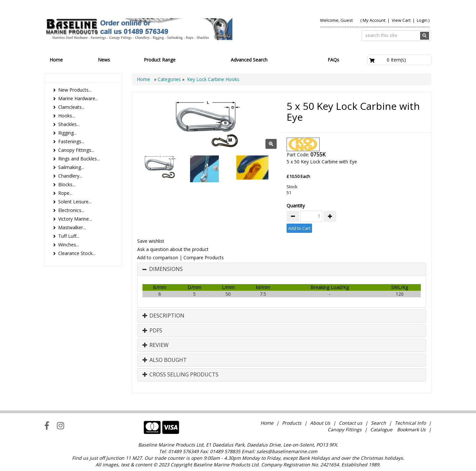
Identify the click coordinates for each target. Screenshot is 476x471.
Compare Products (204, 257)
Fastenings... (71, 141)
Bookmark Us (411, 429)
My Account (374, 20)
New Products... (75, 90)
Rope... (65, 193)
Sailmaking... (71, 167)
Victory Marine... (75, 219)
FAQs (333, 60)
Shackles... (69, 124)
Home (56, 60)
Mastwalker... (72, 227)
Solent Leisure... (75, 202)
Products (292, 423)
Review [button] (156, 345)
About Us (320, 423)
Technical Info (410, 423)
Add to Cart (299, 228)
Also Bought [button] (165, 360)
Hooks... (67, 116)
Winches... (69, 245)
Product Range (160, 60)
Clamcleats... (71, 107)
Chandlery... (70, 176)
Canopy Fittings (345, 429)
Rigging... (67, 133)
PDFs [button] (152, 331)
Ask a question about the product (173, 249)
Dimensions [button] (166, 269)
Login (422, 20)
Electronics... (71, 210)
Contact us (351, 423)
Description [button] (163, 316)
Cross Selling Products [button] (180, 375)
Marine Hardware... (78, 98)
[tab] (282, 269)
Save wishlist (151, 241)
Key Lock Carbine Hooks (213, 79)
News (104, 60)
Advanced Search (249, 60)
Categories (170, 79)
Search (379, 423)
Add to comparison (158, 257)
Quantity (296, 206)
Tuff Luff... (69, 236)
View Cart (402, 20)
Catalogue (381, 429)
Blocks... (67, 184)
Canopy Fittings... (76, 150)
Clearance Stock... (77, 253)
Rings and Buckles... (79, 159)
